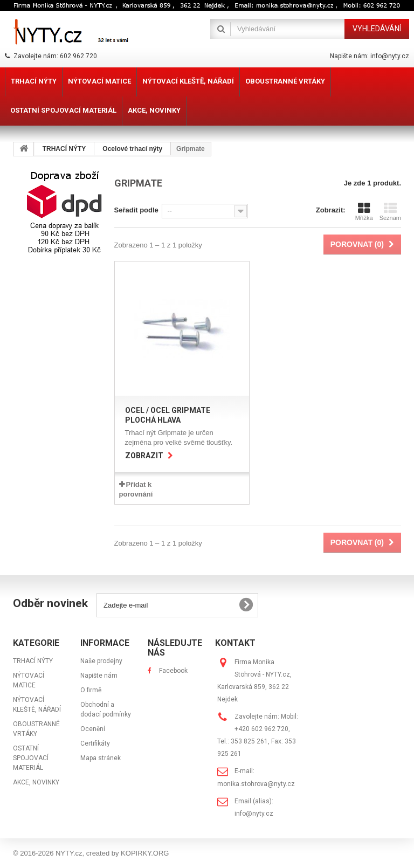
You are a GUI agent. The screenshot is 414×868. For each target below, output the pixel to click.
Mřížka (364, 211)
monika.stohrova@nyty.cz (256, 784)
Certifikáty (95, 743)
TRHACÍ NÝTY (33, 661)
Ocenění (93, 729)
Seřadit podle (136, 210)
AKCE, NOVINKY (36, 782)
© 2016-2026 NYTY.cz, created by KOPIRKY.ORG (91, 853)
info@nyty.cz (254, 814)
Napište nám (99, 676)
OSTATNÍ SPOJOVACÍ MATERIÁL (31, 758)
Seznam (390, 211)
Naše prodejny (101, 661)
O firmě (91, 690)
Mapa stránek (101, 758)
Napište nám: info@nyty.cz (370, 56)
